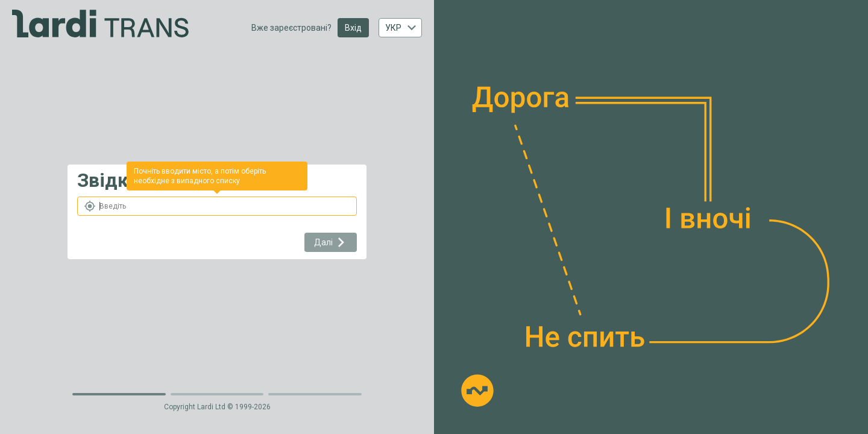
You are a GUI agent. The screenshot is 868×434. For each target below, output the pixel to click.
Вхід (353, 28)
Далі (331, 242)
